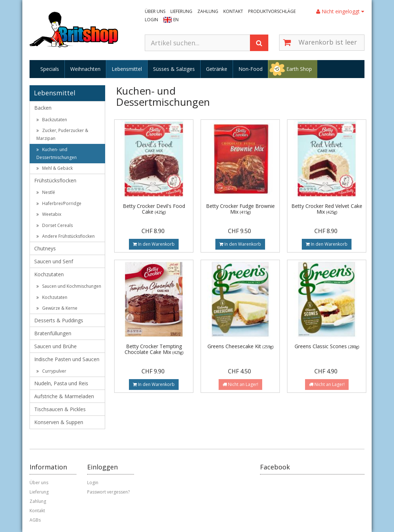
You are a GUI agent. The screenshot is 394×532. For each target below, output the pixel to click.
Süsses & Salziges (174, 69)
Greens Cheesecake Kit (240, 346)
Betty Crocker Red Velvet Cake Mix (327, 209)
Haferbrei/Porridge (59, 203)
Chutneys (45, 248)
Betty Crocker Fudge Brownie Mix (240, 209)
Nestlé (46, 192)
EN (176, 20)
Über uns (155, 11)
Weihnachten (85, 69)
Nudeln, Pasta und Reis (61, 383)
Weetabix (49, 214)
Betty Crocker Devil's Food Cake (154, 209)
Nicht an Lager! (240, 384)
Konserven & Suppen (59, 422)
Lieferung (181, 11)
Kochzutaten (49, 274)
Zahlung (208, 11)
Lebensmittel (127, 69)
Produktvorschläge (272, 11)
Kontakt (233, 11)
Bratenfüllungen (53, 333)
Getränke (217, 69)
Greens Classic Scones (327, 346)
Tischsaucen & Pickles (60, 409)
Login (151, 20)
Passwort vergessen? (108, 492)
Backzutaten (52, 120)
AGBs (35, 520)
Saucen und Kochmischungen (69, 286)
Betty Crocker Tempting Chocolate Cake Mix (154, 349)
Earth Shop (299, 69)
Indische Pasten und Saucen (67, 359)
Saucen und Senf (54, 261)
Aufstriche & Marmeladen (64, 396)
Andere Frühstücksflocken (66, 236)
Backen (43, 108)
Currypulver (51, 371)
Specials (50, 69)
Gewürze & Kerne (57, 308)
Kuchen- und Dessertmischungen (57, 153)
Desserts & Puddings (59, 320)
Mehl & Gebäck (55, 168)
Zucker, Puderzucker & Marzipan (62, 134)
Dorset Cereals (55, 225)
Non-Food (250, 69)
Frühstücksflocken (55, 180)
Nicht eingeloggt (340, 11)
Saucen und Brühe (55, 346)
